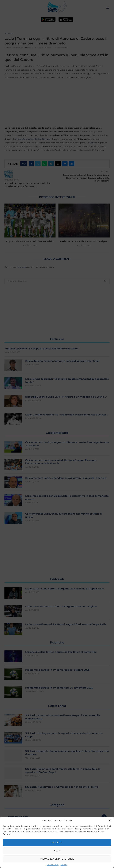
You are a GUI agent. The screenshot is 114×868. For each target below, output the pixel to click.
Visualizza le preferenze (57, 859)
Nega (57, 851)
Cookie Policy (53, 865)
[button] (110, 820)
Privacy (64, 865)
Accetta (57, 843)
